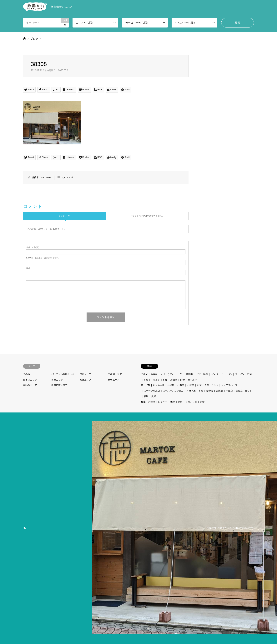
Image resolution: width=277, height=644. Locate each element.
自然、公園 (191, 402)
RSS (24, 528)
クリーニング (211, 385)
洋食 (183, 380)
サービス (145, 385)
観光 (143, 402)
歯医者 (219, 391)
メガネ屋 (191, 391)
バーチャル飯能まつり (63, 374)
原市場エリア (30, 380)
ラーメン (240, 374)
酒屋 (146, 396)
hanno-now (46, 177)
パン (230, 374)
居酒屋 (174, 380)
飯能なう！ (226, 528)
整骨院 (210, 391)
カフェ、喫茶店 (185, 374)
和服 (201, 391)
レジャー (163, 402)
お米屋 (171, 385)
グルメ (144, 374)
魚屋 (154, 396)
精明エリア (114, 380)
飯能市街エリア (59, 385)
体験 (173, 402)
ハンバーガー (218, 374)
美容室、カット (244, 391)
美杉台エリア (30, 385)
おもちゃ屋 (159, 385)
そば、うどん (167, 374)
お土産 (152, 402)
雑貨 (202, 402)
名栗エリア (57, 380)
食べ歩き (192, 380)
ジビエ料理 (202, 374)
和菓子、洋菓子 (152, 380)
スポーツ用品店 (152, 391)
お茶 (199, 385)
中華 (249, 374)
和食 (165, 380)
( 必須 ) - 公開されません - (43, 258)
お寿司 (154, 374)
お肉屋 (181, 385)
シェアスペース (229, 385)
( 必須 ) (33, 247)
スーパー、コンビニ (173, 391)
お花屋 (191, 385)
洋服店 (229, 391)
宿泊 (180, 402)
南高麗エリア (115, 374)
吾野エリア (85, 380)
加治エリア (85, 374)
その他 (27, 374)
